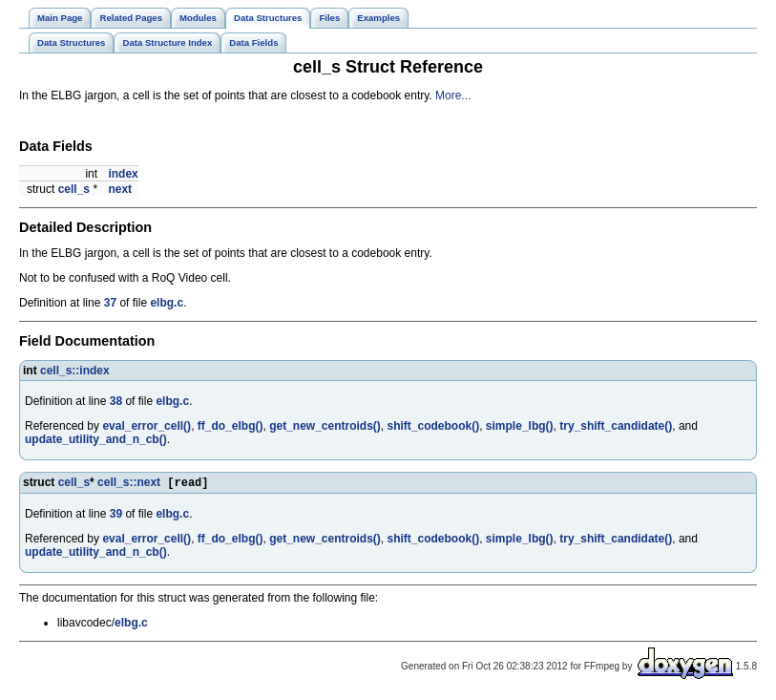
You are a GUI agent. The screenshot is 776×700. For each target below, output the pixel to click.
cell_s (74, 189)
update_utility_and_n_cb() (96, 439)
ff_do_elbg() (231, 426)
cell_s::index (75, 371)
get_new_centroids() (325, 426)
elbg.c (167, 303)
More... (453, 95)
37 (110, 303)
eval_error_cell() (147, 426)
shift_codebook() (434, 426)
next (120, 189)
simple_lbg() (520, 426)
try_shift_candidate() (616, 426)
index (123, 174)
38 (116, 401)
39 (116, 516)
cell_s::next (129, 484)
